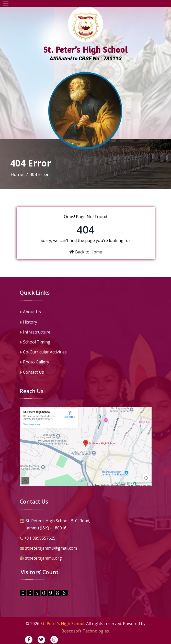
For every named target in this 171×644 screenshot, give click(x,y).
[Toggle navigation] (6, 3)
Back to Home (89, 252)
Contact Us (32, 373)
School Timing (35, 342)
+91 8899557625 (38, 539)
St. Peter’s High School (62, 624)
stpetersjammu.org (41, 559)
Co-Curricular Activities (43, 352)
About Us (30, 312)
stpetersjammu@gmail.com (48, 549)
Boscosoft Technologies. (86, 631)
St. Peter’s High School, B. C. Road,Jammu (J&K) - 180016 (55, 525)
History (28, 323)
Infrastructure (35, 332)
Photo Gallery (34, 362)
